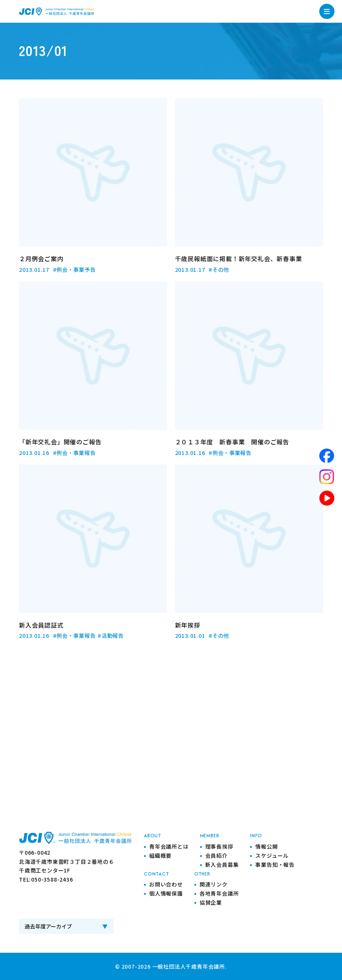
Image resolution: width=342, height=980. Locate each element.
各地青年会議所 (219, 893)
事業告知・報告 (275, 864)
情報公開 (266, 846)
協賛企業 (211, 902)
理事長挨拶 (219, 846)
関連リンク (214, 883)
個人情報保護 (166, 893)
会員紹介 (216, 855)
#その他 (219, 269)
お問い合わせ (166, 883)
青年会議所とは (169, 846)
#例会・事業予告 (74, 269)
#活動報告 (111, 635)
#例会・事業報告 (74, 452)
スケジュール (272, 855)
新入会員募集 (222, 864)
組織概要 (160, 855)
